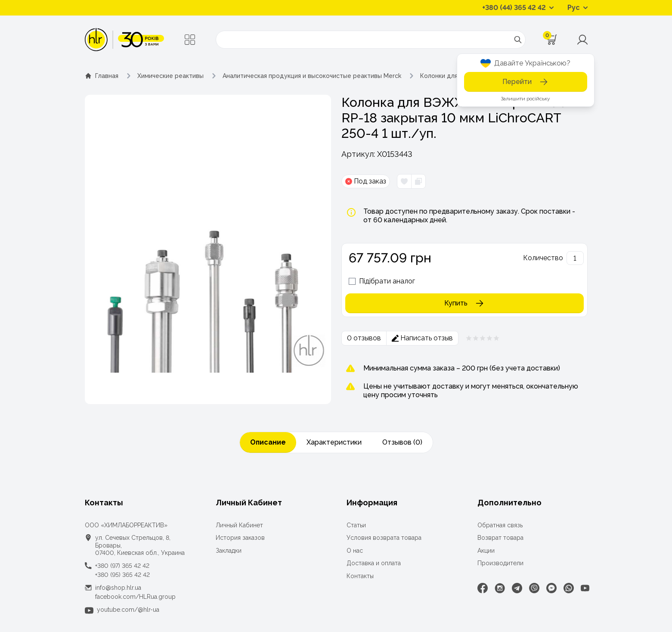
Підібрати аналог (387, 281)
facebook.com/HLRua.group (135, 597)
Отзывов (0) (402, 442)
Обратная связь (500, 525)
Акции (486, 551)
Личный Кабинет (239, 525)
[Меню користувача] (582, 40)
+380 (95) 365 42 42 (122, 575)
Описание (268, 442)
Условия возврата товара (384, 538)
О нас (355, 551)
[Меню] (190, 40)
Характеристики (334, 442)
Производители (500, 563)
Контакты (360, 576)
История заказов (240, 538)
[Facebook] (483, 588)
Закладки (229, 551)
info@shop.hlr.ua (118, 588)
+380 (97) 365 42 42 (122, 566)
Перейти (526, 82)
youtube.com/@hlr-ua (128, 610)
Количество (543, 258)
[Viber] (534, 588)
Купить (465, 303)
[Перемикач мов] (578, 8)
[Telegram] (517, 588)
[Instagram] (500, 588)
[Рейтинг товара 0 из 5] (483, 338)
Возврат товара (500, 538)
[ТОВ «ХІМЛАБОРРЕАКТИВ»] (125, 40)
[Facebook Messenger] (551, 588)
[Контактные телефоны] (518, 8)
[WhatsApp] (569, 588)
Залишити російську (525, 99)
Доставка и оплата (374, 563)
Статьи (356, 525)
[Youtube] (585, 588)
